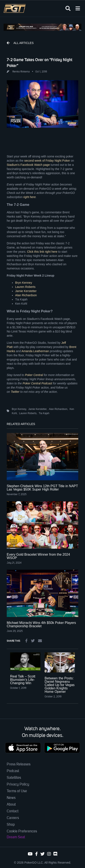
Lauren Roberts (25, 287)
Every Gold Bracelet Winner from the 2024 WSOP (38, 556)
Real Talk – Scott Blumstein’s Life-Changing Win (23, 680)
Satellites (14, 778)
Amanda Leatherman (35, 351)
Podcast (13, 771)
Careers (13, 818)
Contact (13, 811)
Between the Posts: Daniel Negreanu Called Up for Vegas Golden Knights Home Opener (60, 685)
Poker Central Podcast (37, 383)
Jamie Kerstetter (26, 291)
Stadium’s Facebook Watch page (28, 165)
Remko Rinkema (21, 72)
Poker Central (34, 375)
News (11, 798)
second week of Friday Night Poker (47, 161)
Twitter (15, 392)
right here (30, 197)
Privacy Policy (18, 784)
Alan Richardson (26, 295)
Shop (11, 825)
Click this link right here (42, 252)
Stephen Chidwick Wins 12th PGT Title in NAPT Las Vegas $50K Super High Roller (42, 488)
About (11, 805)
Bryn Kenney (24, 283)
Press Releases (19, 764)
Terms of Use (17, 791)
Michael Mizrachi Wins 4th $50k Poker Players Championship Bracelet (41, 624)
